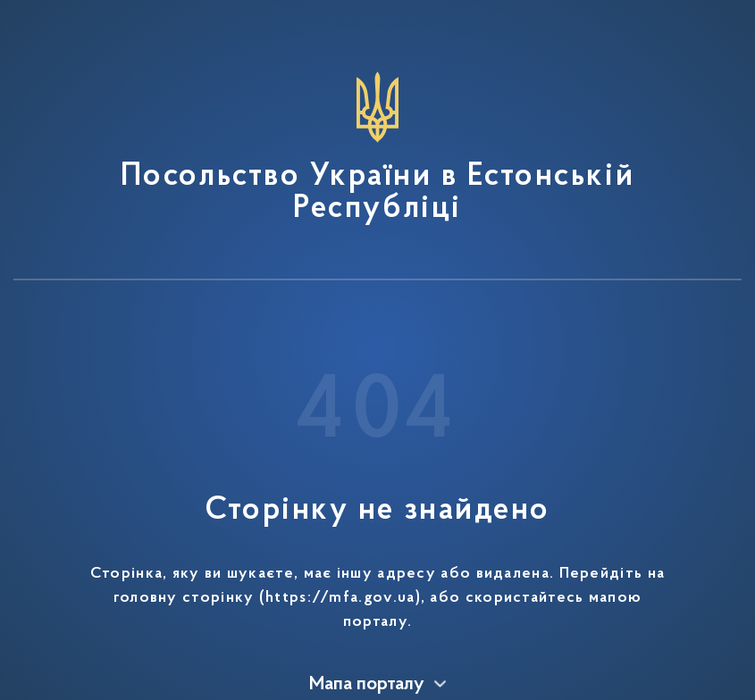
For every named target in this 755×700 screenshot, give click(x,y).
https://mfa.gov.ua (340, 598)
